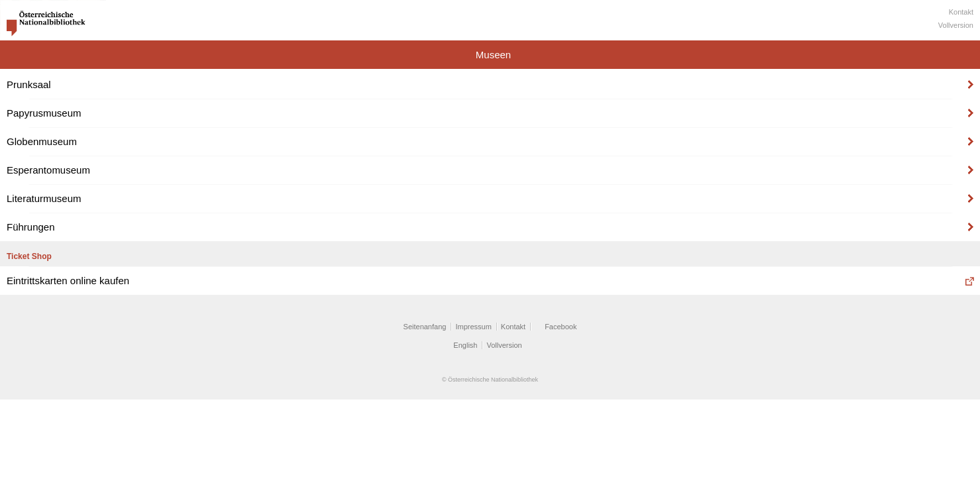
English (465, 345)
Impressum (473, 327)
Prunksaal (29, 84)
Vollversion (956, 25)
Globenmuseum (42, 141)
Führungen (31, 227)
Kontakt (961, 12)
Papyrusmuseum (44, 113)
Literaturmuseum (44, 198)
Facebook (561, 327)
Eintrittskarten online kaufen (68, 281)
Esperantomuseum (48, 170)
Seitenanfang (425, 327)
